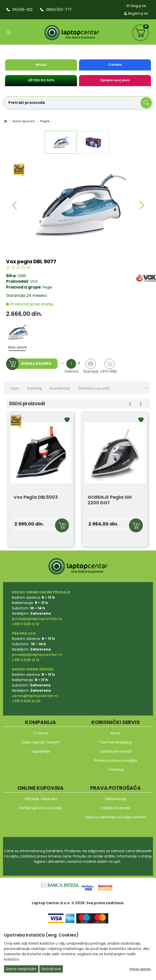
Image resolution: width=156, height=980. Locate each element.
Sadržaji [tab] (34, 388)
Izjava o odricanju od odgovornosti (115, 817)
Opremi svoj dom (115, 80)
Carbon (115, 65)
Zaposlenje (41, 751)
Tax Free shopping (115, 742)
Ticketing (116, 770)
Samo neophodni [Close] (21, 969)
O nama (41, 733)
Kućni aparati (24, 121)
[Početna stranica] (6, 121)
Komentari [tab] (60, 388)
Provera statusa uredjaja (116, 760)
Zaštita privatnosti (116, 751)
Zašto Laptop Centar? (41, 742)
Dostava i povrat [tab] (94, 388)
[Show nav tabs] (146, 388)
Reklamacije (116, 799)
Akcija (41, 65)
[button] (14, 205)
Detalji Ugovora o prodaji (41, 808)
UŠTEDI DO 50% (41, 80)
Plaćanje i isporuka (41, 799)
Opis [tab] (15, 388)
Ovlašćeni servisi (115, 808)
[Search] (146, 103)
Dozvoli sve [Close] (51, 969)
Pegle (45, 121)
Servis (116, 733)
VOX (34, 281)
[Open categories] (8, 33)
